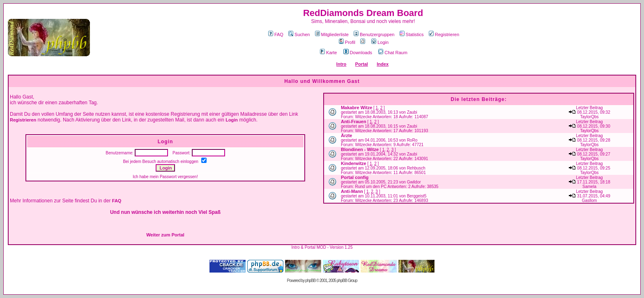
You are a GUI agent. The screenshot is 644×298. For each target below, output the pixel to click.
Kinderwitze (354, 163)
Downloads (358, 53)
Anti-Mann (352, 191)
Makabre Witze (356, 108)
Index (383, 64)
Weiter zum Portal (165, 235)
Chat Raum (393, 53)
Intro (341, 64)
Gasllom (590, 201)
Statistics (412, 34)
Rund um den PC (371, 187)
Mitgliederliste (332, 34)
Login (380, 42)
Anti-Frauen (354, 121)
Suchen (299, 34)
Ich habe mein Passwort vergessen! (165, 177)
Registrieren (444, 34)
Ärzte (347, 135)
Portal (362, 64)
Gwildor (414, 182)
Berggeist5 (417, 196)
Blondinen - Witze (360, 149)
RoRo (412, 140)
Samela (589, 187)
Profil (347, 42)
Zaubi (412, 112)
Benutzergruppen (374, 34)
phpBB (310, 281)
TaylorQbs (590, 117)
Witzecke (363, 117)
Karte (328, 53)
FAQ (276, 34)
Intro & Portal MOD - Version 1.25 (322, 247)
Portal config (355, 177)
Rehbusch (416, 168)
